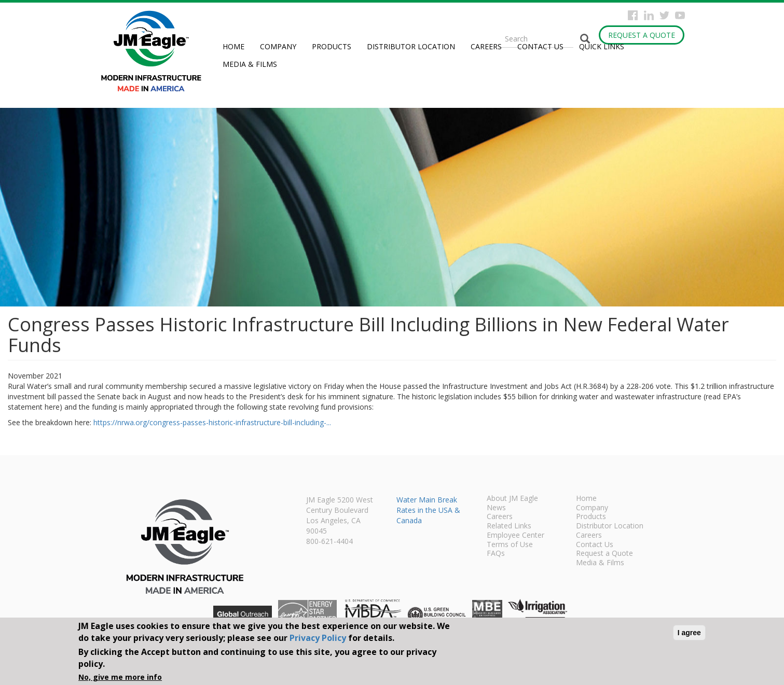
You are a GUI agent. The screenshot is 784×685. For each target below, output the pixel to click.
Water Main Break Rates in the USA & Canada (428, 510)
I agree (689, 633)
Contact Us (540, 46)
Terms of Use (510, 545)
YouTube (680, 15)
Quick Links (602, 46)
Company (278, 46)
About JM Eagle (512, 499)
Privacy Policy (318, 638)
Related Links (509, 526)
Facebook (633, 15)
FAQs (496, 554)
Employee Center (515, 536)
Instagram (649, 15)
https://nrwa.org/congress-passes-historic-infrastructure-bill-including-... (212, 422)
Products (332, 46)
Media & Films (250, 64)
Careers (486, 46)
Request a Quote (642, 35)
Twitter (664, 15)
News (496, 508)
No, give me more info (120, 677)
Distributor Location (411, 46)
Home (233, 46)
